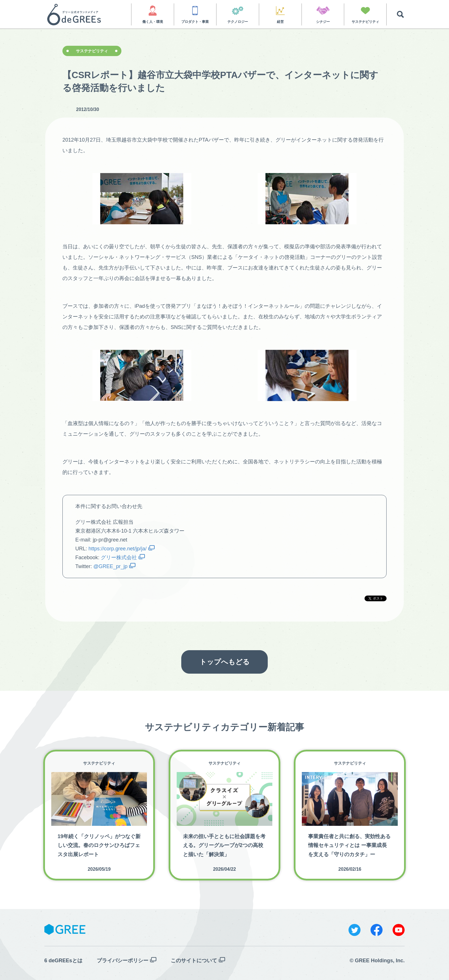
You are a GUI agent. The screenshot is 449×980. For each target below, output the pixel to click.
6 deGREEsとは (63, 961)
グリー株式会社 (119, 558)
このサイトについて (194, 961)
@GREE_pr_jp (110, 566)
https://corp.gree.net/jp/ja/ (118, 549)
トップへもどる (225, 662)
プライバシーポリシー (123, 961)
